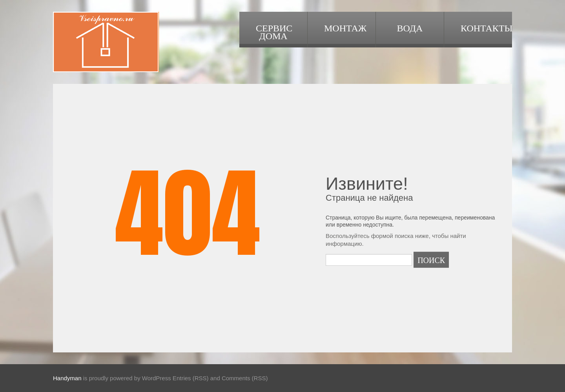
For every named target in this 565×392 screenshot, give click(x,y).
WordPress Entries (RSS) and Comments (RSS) (205, 378)
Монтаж (345, 27)
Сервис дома (274, 31)
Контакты (486, 27)
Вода (410, 27)
